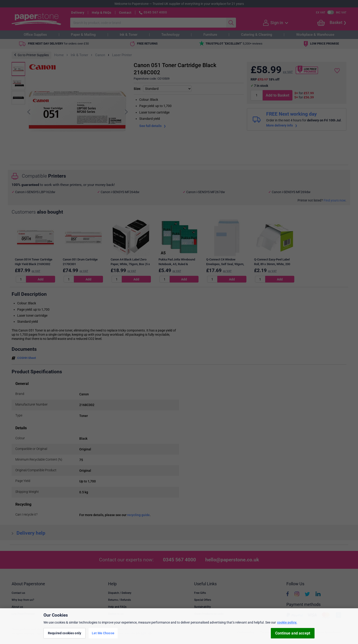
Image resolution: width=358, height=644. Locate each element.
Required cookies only (65, 633)
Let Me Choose (103, 633)
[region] (179, 626)
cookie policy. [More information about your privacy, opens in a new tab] (287, 622)
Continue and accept (293, 633)
